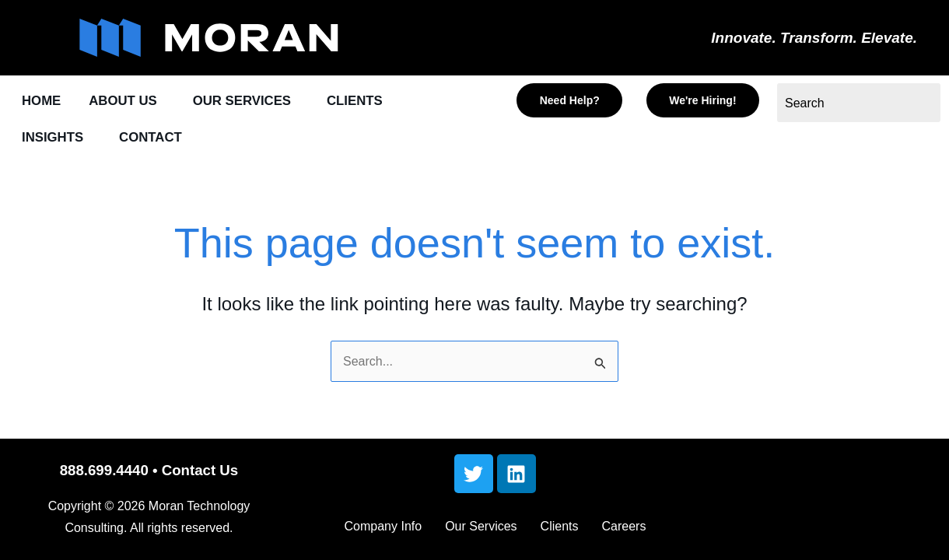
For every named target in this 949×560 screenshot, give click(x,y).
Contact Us (200, 470)
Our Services (481, 526)
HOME (42, 101)
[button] (128, 101)
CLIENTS (358, 101)
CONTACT (152, 138)
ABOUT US (124, 101)
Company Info (383, 526)
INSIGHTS (53, 138)
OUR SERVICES (244, 101)
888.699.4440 (104, 470)
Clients (560, 526)
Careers (624, 526)
